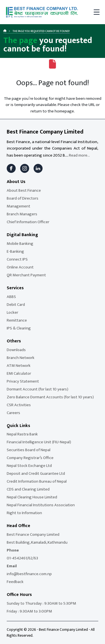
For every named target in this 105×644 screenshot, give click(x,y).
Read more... (79, 155)
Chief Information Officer (28, 222)
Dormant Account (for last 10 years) (38, 389)
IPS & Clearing (19, 328)
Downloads (16, 350)
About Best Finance (24, 190)
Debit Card (16, 305)
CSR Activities (19, 405)
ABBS (11, 297)
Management (18, 206)
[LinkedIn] (38, 168)
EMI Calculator (19, 373)
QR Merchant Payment (26, 275)
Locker (12, 312)
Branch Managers (22, 214)
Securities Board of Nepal (29, 450)
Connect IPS (17, 259)
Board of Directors (23, 198)
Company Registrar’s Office (30, 458)
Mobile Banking (20, 244)
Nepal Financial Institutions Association (41, 505)
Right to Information (24, 513)
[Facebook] (11, 168)
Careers (13, 413)
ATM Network (19, 366)
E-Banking (15, 251)
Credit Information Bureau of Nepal (37, 481)
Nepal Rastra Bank (22, 434)
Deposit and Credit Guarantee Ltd (36, 474)
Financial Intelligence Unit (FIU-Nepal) (39, 442)
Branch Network (21, 358)
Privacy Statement (23, 381)
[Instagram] (25, 168)
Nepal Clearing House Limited (32, 497)
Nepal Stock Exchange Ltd (29, 466)
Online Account (20, 267)
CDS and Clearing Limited (28, 489)
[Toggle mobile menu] (97, 12)
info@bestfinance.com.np (29, 574)
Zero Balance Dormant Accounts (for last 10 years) (50, 397)
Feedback (15, 582)
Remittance (17, 320)
